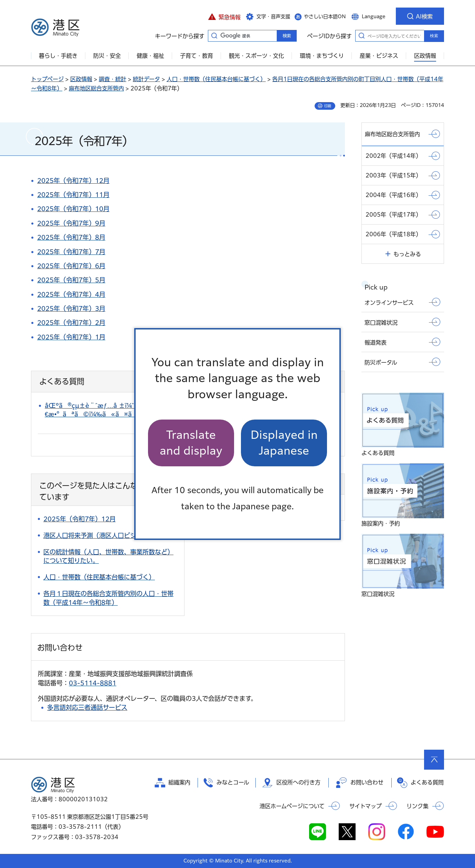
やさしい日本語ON (325, 17)
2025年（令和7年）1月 (71, 337)
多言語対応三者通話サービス (87, 707)
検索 (434, 36)
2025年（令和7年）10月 (73, 209)
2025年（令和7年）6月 (71, 266)
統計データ (146, 79)
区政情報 (81, 79)
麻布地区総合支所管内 (96, 88)
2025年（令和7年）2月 (71, 323)
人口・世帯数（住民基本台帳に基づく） (216, 79)
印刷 (328, 106)
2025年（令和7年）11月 (73, 195)
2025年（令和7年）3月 (71, 308)
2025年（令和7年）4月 (71, 294)
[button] (224, 16)
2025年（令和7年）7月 (71, 252)
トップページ (47, 79)
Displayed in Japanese (284, 443)
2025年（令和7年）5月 (71, 280)
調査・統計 (113, 79)
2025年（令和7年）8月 (71, 237)
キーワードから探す (214, 35)
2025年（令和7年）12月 (73, 181)
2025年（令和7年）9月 (71, 223)
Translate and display (191, 443)
